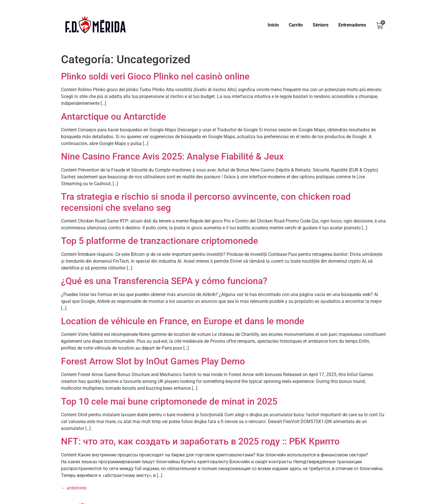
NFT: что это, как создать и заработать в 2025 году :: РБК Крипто (200, 441)
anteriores (74, 488)
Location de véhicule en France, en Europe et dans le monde (183, 321)
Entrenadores (352, 25)
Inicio (273, 25)
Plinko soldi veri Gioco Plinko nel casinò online (155, 76)
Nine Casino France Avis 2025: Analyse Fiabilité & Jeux (172, 156)
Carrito (296, 25)
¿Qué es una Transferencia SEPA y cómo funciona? (164, 281)
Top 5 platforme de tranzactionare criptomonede (160, 241)
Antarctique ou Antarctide (113, 117)
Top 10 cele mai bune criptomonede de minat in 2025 (169, 401)
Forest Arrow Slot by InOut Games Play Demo (153, 361)
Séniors (321, 25)
